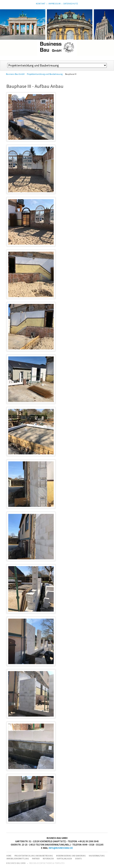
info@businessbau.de (61, 848)
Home (9, 856)
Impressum (55, 4)
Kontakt (41, 4)
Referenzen (48, 859)
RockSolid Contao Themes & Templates (47, 863)
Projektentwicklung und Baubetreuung (45, 74)
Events (78, 859)
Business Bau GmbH (15, 74)
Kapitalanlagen (64, 859)
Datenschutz (71, 4)
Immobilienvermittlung (18, 859)
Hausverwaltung (97, 856)
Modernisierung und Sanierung (71, 856)
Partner (36, 859)
